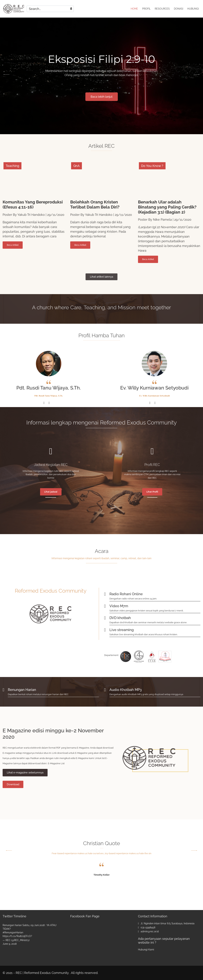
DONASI (179, 9)
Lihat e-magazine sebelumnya (25, 773)
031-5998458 (148, 927)
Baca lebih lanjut (102, 97)
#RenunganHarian (13, 932)
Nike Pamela (162, 220)
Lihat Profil (152, 492)
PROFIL (146, 9)
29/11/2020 (56, 215)
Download (13, 784)
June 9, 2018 (10, 944)
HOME (134, 9)
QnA (76, 166)
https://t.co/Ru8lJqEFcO (17, 936)
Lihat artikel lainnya (101, 277)
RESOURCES (162, 9)
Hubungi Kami (146, 950)
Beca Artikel (13, 245)
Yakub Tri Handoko (31, 215)
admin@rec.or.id (150, 931)
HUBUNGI (193, 9)
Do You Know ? (152, 166)
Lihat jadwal (51, 492)
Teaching (12, 166)
